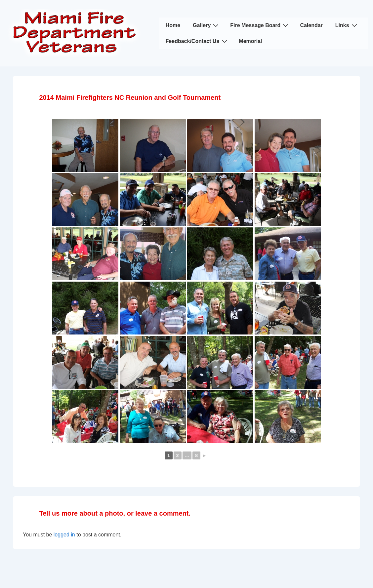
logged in (64, 535)
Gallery (207, 25)
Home (173, 25)
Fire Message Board (260, 25)
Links (347, 25)
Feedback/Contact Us (197, 41)
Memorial (250, 41)
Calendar (311, 25)
